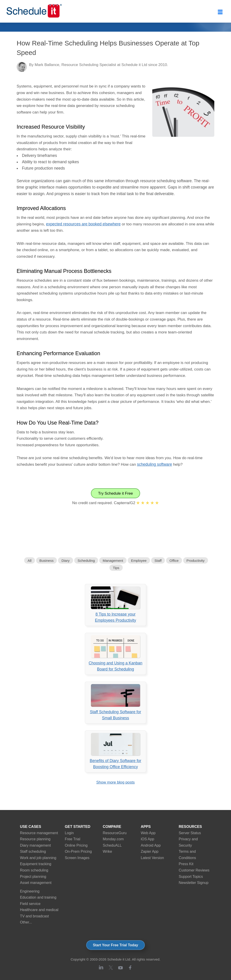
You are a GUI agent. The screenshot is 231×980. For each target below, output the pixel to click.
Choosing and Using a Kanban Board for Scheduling (115, 653)
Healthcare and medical (39, 910)
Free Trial (73, 839)
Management (113, 561)
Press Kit (186, 864)
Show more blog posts (115, 782)
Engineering (30, 891)
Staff (158, 561)
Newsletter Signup (194, 883)
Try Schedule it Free (115, 493)
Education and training (38, 897)
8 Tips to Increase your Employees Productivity (115, 605)
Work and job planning (38, 858)
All (29, 561)
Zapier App (150, 851)
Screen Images (77, 858)
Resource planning (35, 839)
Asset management (36, 883)
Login (69, 833)
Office (174, 561)
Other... (26, 922)
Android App (151, 845)
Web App (148, 833)
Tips (116, 568)
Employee (139, 561)
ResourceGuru (115, 833)
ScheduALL (112, 845)
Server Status (190, 833)
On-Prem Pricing (78, 851)
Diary (65, 561)
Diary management (36, 845)
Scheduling (86, 561)
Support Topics (191, 876)
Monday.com (113, 839)
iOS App (148, 839)
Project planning (33, 876)
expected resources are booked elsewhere (83, 224)
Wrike (107, 851)
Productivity (196, 561)
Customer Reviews (194, 870)
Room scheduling (34, 870)
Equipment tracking (36, 864)
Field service (30, 904)
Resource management (39, 833)
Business (47, 561)
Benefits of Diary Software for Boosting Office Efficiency (115, 751)
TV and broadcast (35, 916)
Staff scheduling (33, 851)
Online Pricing (76, 845)
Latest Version (152, 858)
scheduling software (154, 464)
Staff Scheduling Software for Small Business (115, 702)
